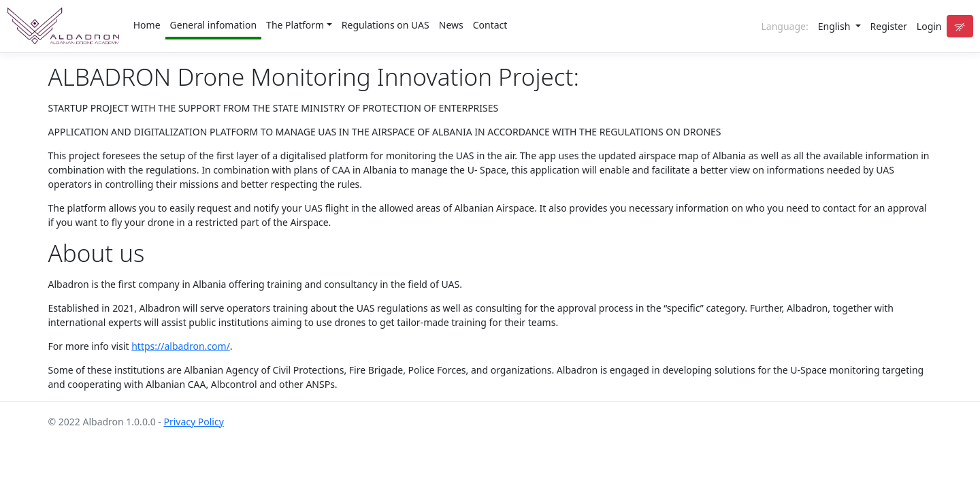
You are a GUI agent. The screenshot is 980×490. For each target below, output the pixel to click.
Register (889, 26)
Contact (490, 25)
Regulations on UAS (386, 25)
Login (929, 26)
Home (147, 25)
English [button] (835, 26)
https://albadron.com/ (181, 346)
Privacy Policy (193, 422)
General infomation (214, 25)
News (451, 25)
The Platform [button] (295, 25)
